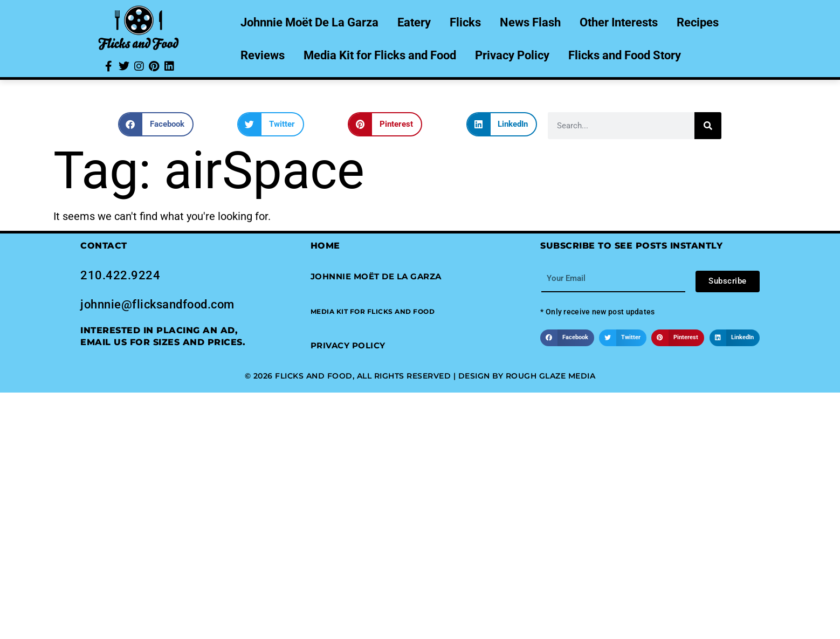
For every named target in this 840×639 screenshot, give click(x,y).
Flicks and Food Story (625, 55)
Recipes (698, 22)
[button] (156, 124)
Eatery (414, 22)
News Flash (530, 22)
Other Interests (619, 22)
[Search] (708, 126)
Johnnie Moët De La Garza (309, 22)
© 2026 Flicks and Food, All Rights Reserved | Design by (375, 376)
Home (325, 246)
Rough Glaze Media (551, 376)
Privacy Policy (512, 55)
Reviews (263, 55)
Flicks (465, 22)
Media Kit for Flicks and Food (380, 55)
